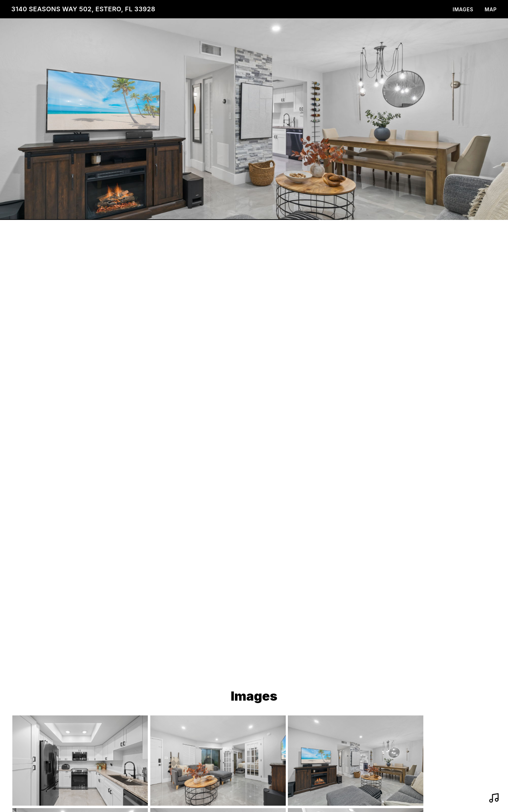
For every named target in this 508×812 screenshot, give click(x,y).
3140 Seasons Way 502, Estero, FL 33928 (83, 9)
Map (491, 9)
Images (463, 9)
